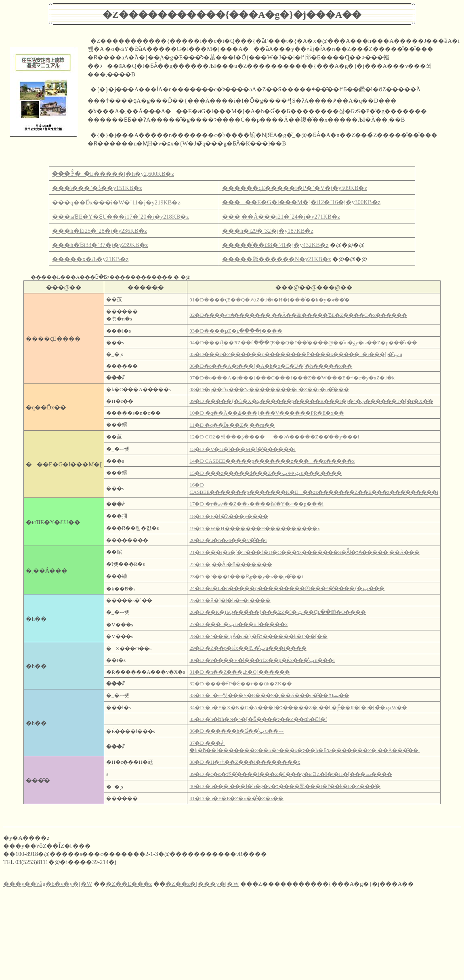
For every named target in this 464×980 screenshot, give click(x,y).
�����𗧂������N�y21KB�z (276, 259)
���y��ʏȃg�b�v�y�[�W (48, 884)
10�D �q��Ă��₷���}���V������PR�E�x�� (267, 413)
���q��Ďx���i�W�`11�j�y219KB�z (116, 202)
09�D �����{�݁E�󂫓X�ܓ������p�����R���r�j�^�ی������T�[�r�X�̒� (311, 401)
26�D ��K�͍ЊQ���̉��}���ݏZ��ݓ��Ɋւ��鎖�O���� (278, 612)
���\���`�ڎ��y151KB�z (97, 188)
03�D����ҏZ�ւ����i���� (236, 331)
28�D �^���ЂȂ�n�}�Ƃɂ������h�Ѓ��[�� (258, 636)
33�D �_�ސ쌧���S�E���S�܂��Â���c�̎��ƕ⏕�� (269, 695)
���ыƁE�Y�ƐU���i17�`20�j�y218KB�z (120, 217)
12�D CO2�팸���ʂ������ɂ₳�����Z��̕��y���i (274, 437)
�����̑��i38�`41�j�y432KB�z (275, 245)
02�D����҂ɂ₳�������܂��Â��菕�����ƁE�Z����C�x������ (298, 315)
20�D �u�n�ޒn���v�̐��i (228, 540)
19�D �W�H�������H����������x (255, 528)
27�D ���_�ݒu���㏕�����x (238, 624)
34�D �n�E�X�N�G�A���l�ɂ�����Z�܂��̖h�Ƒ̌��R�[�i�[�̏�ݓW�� (298, 707)
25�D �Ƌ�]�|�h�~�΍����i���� (230, 600)
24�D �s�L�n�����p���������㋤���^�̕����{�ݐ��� (287, 588)
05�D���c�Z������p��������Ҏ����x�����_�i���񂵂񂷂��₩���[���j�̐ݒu (296, 354)
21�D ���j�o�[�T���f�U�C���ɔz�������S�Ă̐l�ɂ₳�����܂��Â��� (304, 552)
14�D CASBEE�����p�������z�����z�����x (272, 461)
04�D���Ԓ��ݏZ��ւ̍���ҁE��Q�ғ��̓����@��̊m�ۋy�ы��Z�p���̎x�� (303, 342)
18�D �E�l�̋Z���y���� (229, 516)
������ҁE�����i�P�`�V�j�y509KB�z (295, 188)
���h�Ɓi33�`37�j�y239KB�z (100, 245)
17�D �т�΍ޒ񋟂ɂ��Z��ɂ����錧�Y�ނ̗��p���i (256, 504)
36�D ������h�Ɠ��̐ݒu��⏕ (237, 731)
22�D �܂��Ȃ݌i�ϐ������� (231, 564)
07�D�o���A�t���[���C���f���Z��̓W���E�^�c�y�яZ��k (292, 378)
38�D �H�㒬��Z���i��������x (245, 762)
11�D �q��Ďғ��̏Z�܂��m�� (232, 425)
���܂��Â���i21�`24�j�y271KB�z (281, 217)
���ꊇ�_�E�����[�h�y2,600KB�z (113, 174)
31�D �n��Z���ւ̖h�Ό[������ (239, 672)
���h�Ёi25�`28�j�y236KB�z (100, 231)
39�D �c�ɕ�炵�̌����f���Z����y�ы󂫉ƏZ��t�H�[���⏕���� (291, 774)
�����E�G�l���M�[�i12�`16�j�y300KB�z (301, 202)
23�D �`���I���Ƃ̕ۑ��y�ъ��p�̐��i (246, 576)
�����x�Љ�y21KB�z (90, 259)
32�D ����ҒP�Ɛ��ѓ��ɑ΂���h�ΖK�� (241, 684)
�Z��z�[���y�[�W (202, 884)
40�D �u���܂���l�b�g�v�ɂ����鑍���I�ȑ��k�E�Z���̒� (285, 786)
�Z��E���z (129, 884)
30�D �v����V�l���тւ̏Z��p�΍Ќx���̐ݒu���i (262, 660)
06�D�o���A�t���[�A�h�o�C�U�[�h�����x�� (271, 366)
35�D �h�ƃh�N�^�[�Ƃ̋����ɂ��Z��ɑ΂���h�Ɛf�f (258, 719)
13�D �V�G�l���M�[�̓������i (242, 449)
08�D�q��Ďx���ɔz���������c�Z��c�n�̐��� (269, 389)
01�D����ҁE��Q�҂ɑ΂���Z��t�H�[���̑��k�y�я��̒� (270, 300)
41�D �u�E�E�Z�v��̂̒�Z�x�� (236, 798)
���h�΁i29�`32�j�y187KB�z (268, 231)
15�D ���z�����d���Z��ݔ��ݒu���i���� (266, 473)
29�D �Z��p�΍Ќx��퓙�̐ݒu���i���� (248, 648)
